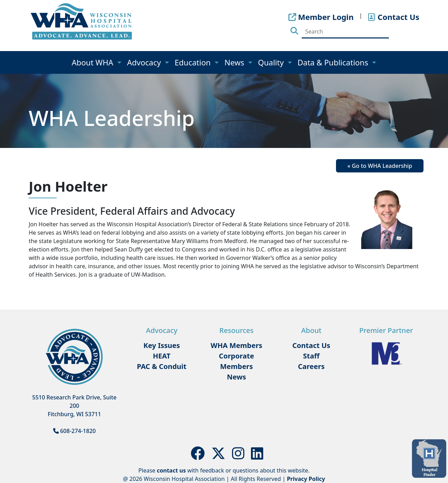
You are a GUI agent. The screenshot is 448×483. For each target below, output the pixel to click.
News (235, 62)
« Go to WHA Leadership (380, 166)
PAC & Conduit (162, 366)
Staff (311, 356)
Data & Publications (334, 62)
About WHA (94, 62)
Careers (311, 366)
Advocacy (145, 62)
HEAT (162, 356)
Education (194, 62)
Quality (272, 62)
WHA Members (237, 345)
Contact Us (311, 345)
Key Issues (162, 345)
